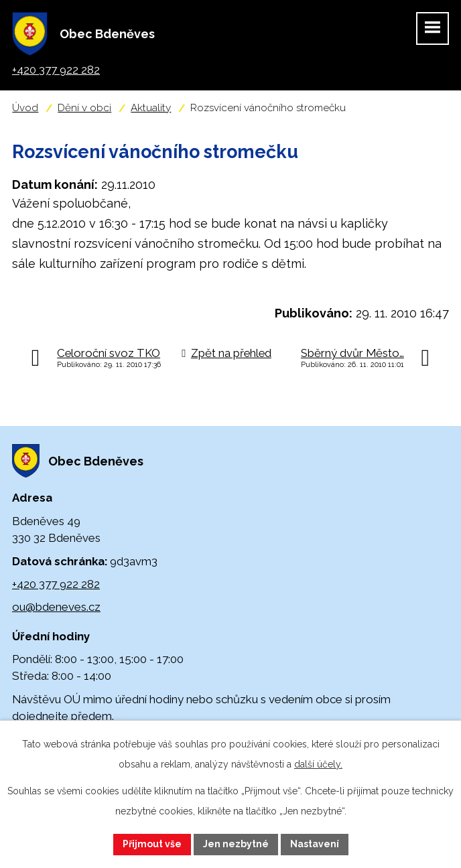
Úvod (25, 108)
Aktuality (151, 108)
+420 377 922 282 (56, 584)
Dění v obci (84, 108)
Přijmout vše (152, 844)
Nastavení (315, 844)
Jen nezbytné (236, 844)
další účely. (318, 764)
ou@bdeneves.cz (56, 607)
